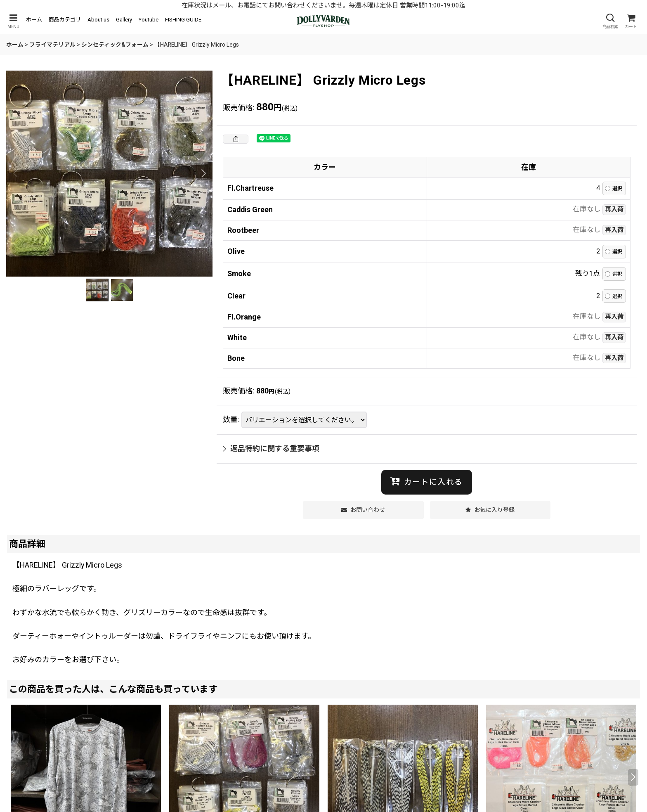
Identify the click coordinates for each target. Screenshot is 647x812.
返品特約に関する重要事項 (271, 449)
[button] (13, 21)
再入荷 (614, 209)
